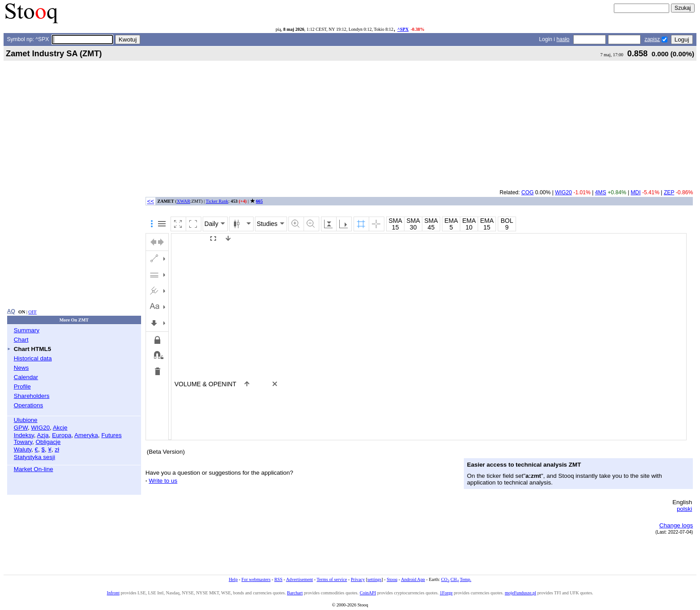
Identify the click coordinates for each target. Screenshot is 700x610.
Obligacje (48, 442)
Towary (23, 442)
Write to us (163, 481)
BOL (507, 221)
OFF (33, 312)
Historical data (33, 358)
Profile (22, 386)
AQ (11, 311)
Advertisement (300, 579)
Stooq (392, 579)
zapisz (652, 39)
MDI (636, 192)
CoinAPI (368, 593)
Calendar (26, 377)
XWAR (183, 201)
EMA (451, 221)
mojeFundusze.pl (521, 593)
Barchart (295, 593)
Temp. (466, 579)
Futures (112, 435)
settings (374, 579)
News (21, 368)
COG (528, 192)
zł (57, 449)
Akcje (60, 428)
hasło (563, 39)
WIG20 (41, 428)
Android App (413, 579)
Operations (29, 405)
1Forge (446, 593)
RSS (278, 579)
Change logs (676, 525)
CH (454, 579)
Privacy (358, 579)
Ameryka (86, 435)
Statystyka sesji (35, 457)
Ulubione (26, 420)
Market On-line (33, 469)
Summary (27, 330)
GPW (21, 428)
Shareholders (32, 396)
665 (259, 201)
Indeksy (24, 435)
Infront (113, 593)
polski (684, 509)
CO (445, 579)
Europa (61, 435)
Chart (21, 340)
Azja (43, 435)
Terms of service (332, 579)
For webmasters (256, 579)
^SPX (403, 29)
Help (233, 579)
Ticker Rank (217, 201)
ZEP (669, 192)
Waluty (23, 449)
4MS (601, 192)
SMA (395, 221)
